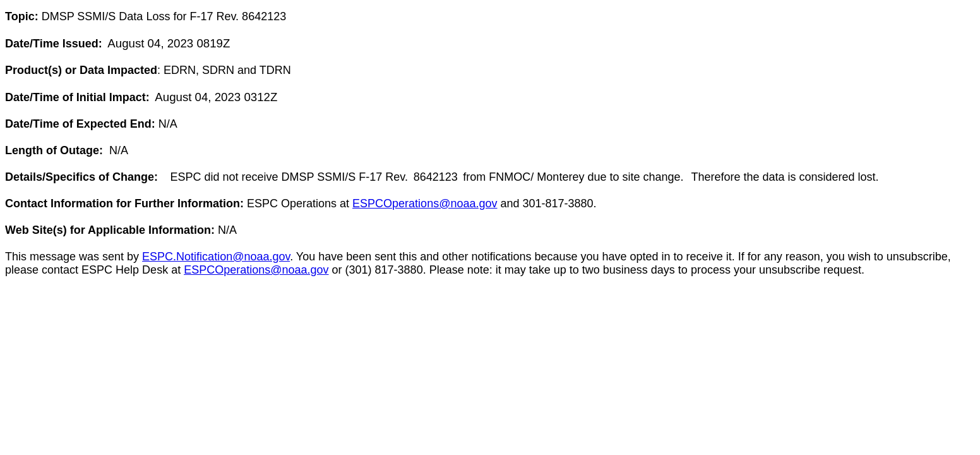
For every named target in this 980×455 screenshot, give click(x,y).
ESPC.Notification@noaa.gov (216, 257)
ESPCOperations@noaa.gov (425, 203)
